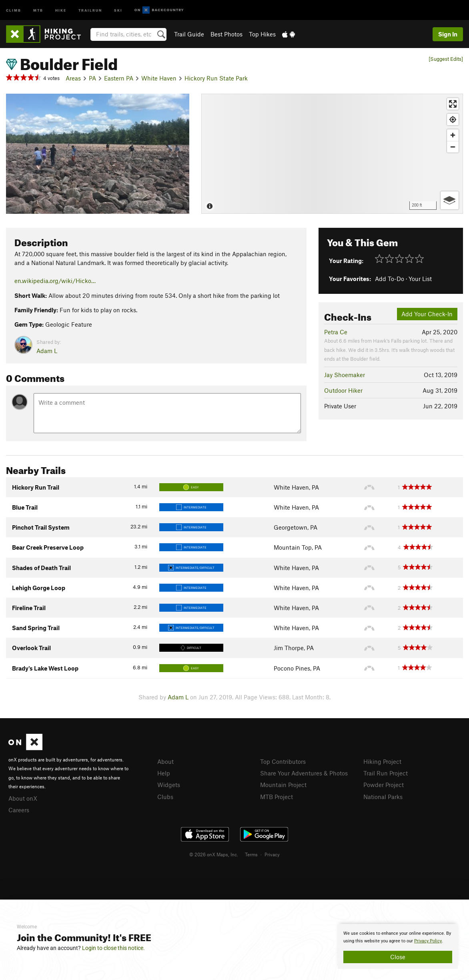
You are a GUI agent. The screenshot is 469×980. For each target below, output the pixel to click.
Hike (61, 10)
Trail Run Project (386, 773)
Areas (73, 78)
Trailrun (90, 10)
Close (398, 957)
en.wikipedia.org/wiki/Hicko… (55, 281)
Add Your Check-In (427, 314)
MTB (38, 10)
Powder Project (384, 785)
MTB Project (277, 797)
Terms (251, 854)
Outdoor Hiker (343, 390)
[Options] (450, 200)
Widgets (169, 785)
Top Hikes (262, 34)
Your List (420, 279)
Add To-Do (390, 279)
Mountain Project (283, 785)
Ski (118, 10)
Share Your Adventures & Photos (304, 773)
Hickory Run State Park (216, 78)
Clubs (165, 797)
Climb (14, 10)
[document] (398, 946)
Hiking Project (382, 761)
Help (164, 773)
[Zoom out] (453, 147)
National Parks (383, 797)
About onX (23, 798)
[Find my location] (453, 119)
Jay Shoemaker (345, 375)
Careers (19, 810)
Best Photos (226, 34)
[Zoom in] (453, 135)
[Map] (332, 154)
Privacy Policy (428, 941)
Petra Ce (336, 332)
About (165, 761)
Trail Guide (189, 34)
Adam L (47, 351)
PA (92, 78)
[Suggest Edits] (446, 59)
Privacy (272, 854)
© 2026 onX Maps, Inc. (214, 854)
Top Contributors (283, 761)
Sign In (448, 34)
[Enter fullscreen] (453, 104)
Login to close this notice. (113, 948)
